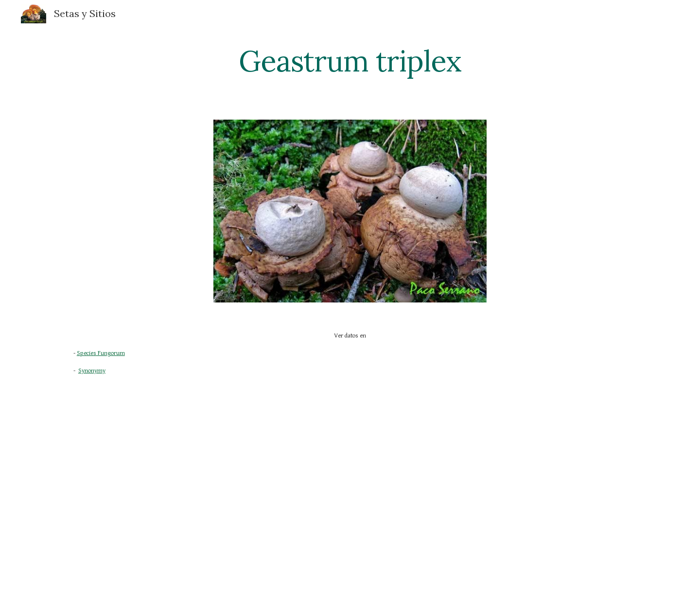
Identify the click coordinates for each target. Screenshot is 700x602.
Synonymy (92, 371)
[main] (350, 61)
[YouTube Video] (302, 478)
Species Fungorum (101, 353)
